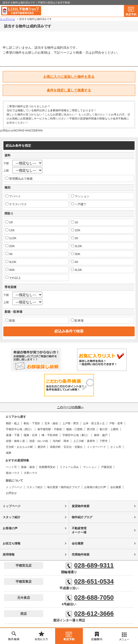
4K (75, 262)
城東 (9, 453)
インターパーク (96, 447)
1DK (76, 230)
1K (75, 222)
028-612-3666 (90, 614)
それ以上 (13, 278)
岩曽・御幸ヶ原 (15, 441)
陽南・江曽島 (74, 429)
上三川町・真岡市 (84, 441)
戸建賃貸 (106, 467)
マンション (80, 196)
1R (9, 222)
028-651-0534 (90, 582)
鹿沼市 (42, 447)
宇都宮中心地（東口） (76, 435)
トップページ (14, 487)
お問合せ (11, 493)
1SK (10, 230)
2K (75, 238)
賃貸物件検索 (81, 506)
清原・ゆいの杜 (39, 441)
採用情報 (9, 555)
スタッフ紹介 (35, 487)
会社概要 (116, 487)
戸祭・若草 (116, 423)
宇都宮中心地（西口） (20, 429)
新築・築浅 (28, 467)
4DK (10, 270)
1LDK (11, 238)
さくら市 (116, 447)
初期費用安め (47, 467)
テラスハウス (16, 204)
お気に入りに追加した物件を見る (69, 77)
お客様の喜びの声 (95, 487)
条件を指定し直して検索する (69, 90)
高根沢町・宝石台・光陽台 (66, 447)
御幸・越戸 (101, 435)
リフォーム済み (69, 467)
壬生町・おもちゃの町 (20, 447)
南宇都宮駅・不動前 (50, 429)
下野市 (103, 441)
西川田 (91, 429)
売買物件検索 (81, 555)
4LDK (77, 270)
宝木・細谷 (51, 423)
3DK (76, 254)
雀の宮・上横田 (109, 429)
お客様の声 (10, 528)
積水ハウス (13, 473)
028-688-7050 (90, 598)
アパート (13, 196)
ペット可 (11, 467)
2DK (10, 246)
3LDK (11, 262)
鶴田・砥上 (13, 423)
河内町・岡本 (61, 441)
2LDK (77, 246)
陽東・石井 (31, 435)
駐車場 (77, 320)
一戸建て (79, 204)
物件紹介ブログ (82, 517)
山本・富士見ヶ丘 (94, 423)
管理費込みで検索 (19, 179)
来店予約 (131, 14)
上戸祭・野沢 (71, 423)
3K (9, 254)
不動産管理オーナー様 (79, 530)
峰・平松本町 (50, 435)
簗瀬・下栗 (13, 435)
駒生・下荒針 (32, 423)
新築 (10, 320)
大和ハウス (31, 473)
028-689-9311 (90, 565)
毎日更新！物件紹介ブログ (64, 487)
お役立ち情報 (12, 543)
